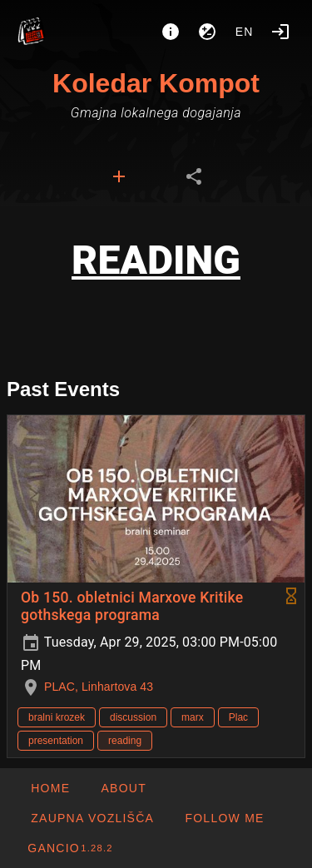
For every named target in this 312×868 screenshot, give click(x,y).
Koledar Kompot (156, 83)
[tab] (119, 176)
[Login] (280, 32)
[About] (171, 32)
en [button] (245, 32)
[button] (92, 818)
